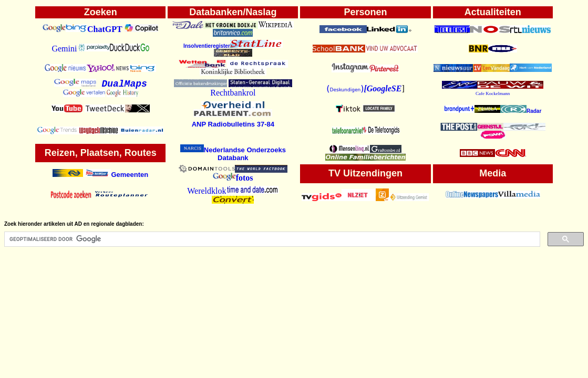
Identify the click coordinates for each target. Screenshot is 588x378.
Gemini (64, 49)
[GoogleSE (383, 88)
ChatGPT (105, 29)
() (345, 88)
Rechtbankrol (233, 93)
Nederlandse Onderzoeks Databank (233, 154)
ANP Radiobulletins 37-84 (233, 124)
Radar (521, 111)
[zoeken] (271, 239)
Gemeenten (130, 175)
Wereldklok (207, 191)
